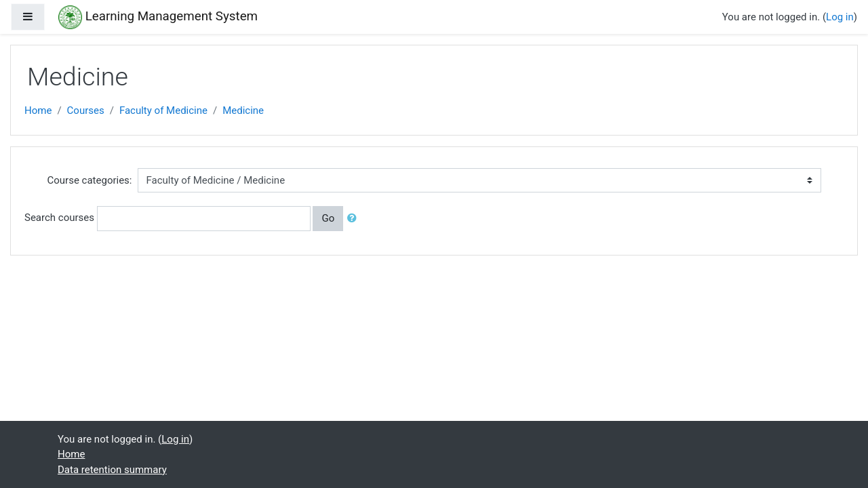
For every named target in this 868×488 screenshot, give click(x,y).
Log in (840, 17)
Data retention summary (112, 470)
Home (38, 110)
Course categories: (90, 180)
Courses (86, 110)
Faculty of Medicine (163, 110)
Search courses (59, 218)
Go (328, 218)
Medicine (243, 110)
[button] (355, 219)
